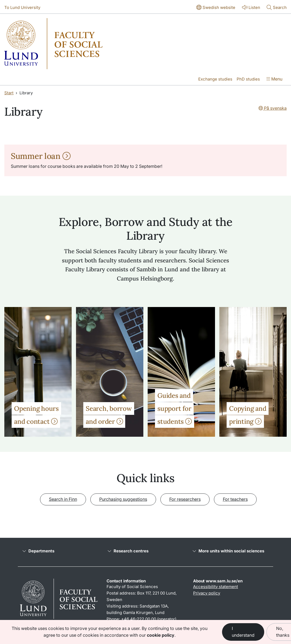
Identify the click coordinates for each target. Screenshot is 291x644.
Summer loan (41, 156)
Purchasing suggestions (123, 499)
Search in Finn (63, 499)
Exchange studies (215, 79)
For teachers (235, 499)
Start (9, 93)
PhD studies (248, 79)
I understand (243, 632)
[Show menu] (274, 79)
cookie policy (161, 635)
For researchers (185, 499)
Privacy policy (207, 593)
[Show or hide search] (277, 8)
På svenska (273, 108)
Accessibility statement (216, 587)
